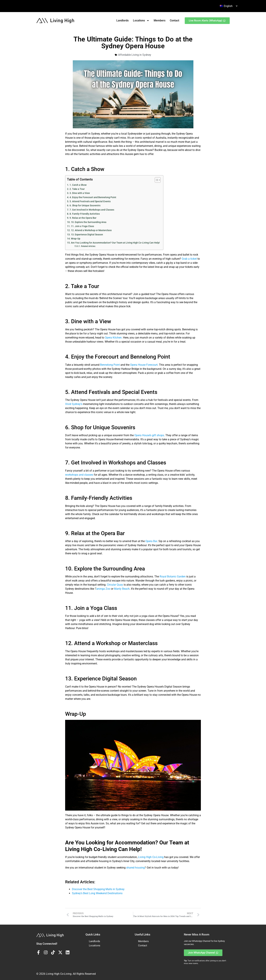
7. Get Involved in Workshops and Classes (92, 210)
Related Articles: (88, 246)
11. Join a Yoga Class (82, 226)
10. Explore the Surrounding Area (89, 222)
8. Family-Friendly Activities (85, 214)
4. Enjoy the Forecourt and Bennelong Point (93, 197)
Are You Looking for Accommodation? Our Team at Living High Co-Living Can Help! (115, 243)
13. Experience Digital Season (87, 235)
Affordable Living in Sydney (135, 55)
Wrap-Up (76, 239)
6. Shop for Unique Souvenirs (85, 206)
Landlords (122, 20)
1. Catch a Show (78, 185)
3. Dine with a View (80, 193)
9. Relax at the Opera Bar (83, 218)
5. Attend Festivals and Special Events (90, 201)
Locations (141, 21)
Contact (174, 20)
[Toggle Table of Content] (156, 180)
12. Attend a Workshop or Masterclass (91, 230)
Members (160, 20)
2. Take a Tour (77, 189)
